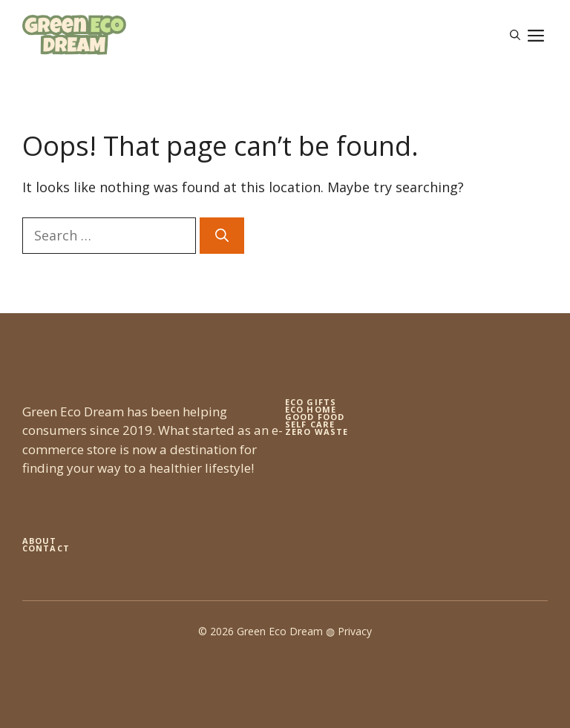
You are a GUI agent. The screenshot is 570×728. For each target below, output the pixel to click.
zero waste (317, 432)
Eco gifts (311, 402)
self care (310, 424)
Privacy (355, 631)
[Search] (222, 236)
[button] (515, 35)
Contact (46, 548)
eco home (311, 409)
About (40, 541)
